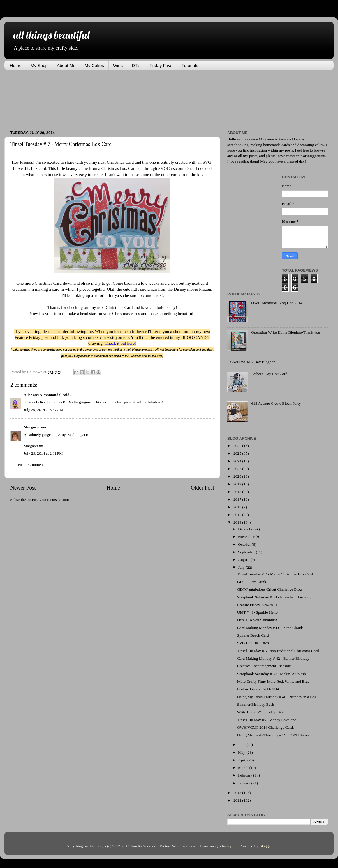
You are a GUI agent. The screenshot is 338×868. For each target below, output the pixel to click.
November (247, 537)
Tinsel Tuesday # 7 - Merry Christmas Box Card (275, 574)
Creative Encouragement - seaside (264, 666)
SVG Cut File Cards (253, 643)
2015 (238, 515)
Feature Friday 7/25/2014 (257, 605)
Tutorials (190, 65)
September (247, 552)
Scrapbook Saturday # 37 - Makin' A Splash (272, 674)
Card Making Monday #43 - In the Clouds (270, 628)
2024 (238, 461)
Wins (118, 65)
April (243, 760)
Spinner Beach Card (253, 635)
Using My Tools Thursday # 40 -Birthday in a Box (277, 697)
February (246, 775)
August (244, 560)
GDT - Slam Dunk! (252, 582)
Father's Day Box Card (269, 374)
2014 (238, 522)
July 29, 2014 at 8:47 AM (43, 410)
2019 (238, 484)
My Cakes (94, 65)
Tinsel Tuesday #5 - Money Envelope (267, 720)
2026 (238, 446)
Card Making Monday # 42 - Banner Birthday (273, 658)
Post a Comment (31, 465)
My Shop (39, 65)
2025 (238, 453)
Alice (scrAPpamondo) (43, 395)
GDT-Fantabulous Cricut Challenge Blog (270, 589)
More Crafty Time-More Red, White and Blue (273, 681)
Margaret (32, 427)
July (242, 567)
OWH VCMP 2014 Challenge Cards (266, 727)
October (245, 544)
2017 (238, 499)
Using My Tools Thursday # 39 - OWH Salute (273, 735)
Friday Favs (161, 65)
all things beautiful (51, 35)
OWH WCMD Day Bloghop (253, 362)
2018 (238, 492)
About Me (66, 65)
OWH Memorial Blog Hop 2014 (277, 303)
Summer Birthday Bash (256, 704)
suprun (232, 846)
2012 (238, 800)
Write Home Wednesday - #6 (260, 712)
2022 (238, 469)
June (242, 745)
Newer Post (23, 488)
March (244, 768)
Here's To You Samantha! (257, 620)
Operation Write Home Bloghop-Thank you (286, 332)
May (242, 752)
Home (16, 65)
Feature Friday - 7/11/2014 (258, 689)
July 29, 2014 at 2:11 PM (43, 453)
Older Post (203, 488)
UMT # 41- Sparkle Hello (257, 612)
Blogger (266, 846)
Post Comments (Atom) (50, 500)
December (247, 529)
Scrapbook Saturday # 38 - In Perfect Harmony (274, 597)
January (245, 783)
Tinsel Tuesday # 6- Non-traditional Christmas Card (278, 651)
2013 (238, 793)
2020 (238, 476)
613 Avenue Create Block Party (276, 403)
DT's (136, 65)
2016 (238, 507)
